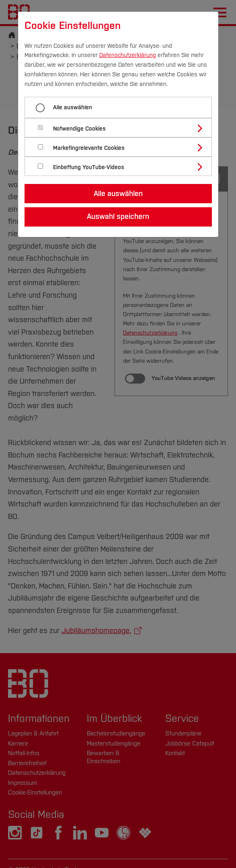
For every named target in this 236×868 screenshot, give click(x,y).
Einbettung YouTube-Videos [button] (89, 167)
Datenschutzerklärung (128, 55)
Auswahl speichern (118, 216)
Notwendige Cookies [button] (79, 129)
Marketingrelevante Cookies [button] (89, 148)
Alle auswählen (73, 107)
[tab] (122, 128)
